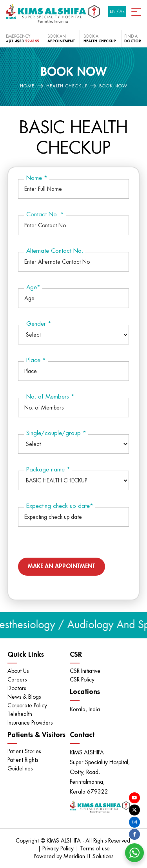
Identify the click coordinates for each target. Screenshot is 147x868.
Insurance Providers (30, 723)
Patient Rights (23, 760)
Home (27, 86)
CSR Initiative (85, 671)
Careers (17, 680)
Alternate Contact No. (55, 251)
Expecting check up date (60, 506)
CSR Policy (82, 680)
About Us (18, 671)
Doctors (17, 688)
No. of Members (50, 397)
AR (122, 12)
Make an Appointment (62, 566)
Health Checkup (67, 86)
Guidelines (20, 768)
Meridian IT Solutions (88, 856)
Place (36, 360)
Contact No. (45, 215)
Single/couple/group (56, 433)
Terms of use (95, 848)
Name (37, 178)
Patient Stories (24, 751)
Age (33, 287)
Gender (39, 324)
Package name (48, 470)
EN (113, 12)
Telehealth (20, 714)
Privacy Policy (59, 848)
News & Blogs (24, 697)
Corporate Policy (27, 705)
